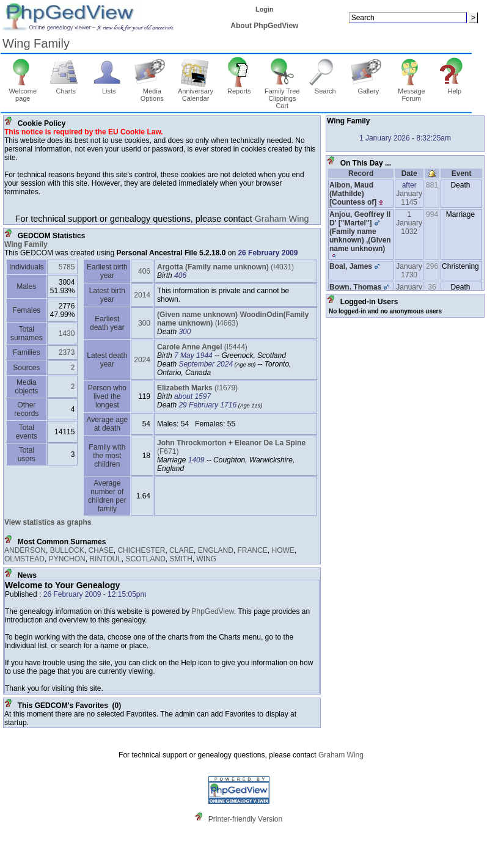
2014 (142, 295)
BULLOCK (67, 550)
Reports (239, 88)
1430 (67, 334)
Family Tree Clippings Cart (282, 95)
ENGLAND (216, 550)
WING (207, 559)
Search (325, 88)
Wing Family (36, 43)
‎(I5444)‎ (202, 347)
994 (432, 214)
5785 (67, 267)
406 (144, 271)
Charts (66, 88)
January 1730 (409, 271)
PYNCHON (67, 559)
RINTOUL (105, 559)
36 (432, 287)
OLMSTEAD (24, 559)
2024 (142, 360)
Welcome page (23, 92)
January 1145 (409, 198)
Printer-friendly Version (245, 819)
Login (265, 9)
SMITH (181, 559)
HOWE (283, 550)
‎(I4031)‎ (225, 267)
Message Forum (412, 92)
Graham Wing (282, 219)
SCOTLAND (146, 559)
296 (432, 266)
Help (455, 88)
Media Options (152, 92)
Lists (109, 88)
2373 (67, 352)
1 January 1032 (409, 223)
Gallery (368, 88)
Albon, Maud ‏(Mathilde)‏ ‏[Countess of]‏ (353, 194)
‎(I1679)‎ (197, 388)
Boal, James (351, 266)
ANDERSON (25, 550)
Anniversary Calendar (196, 92)
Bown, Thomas (355, 287)
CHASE (101, 550)
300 (144, 323)
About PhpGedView (264, 26)
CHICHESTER (141, 550)
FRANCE (252, 550)
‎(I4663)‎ (233, 319)
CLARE (181, 550)
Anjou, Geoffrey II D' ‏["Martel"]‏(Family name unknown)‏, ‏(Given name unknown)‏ (360, 234)
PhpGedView (213, 611)
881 (432, 185)
